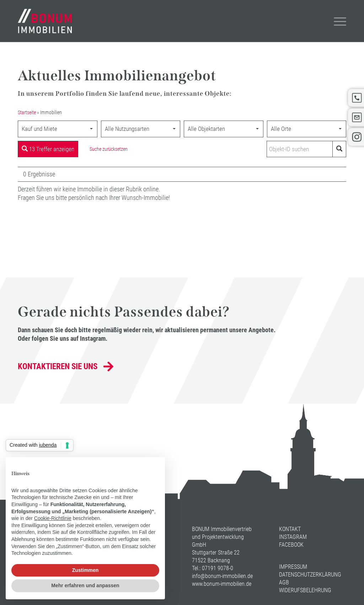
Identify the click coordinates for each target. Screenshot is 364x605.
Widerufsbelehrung (305, 590)
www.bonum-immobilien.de (222, 584)
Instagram (293, 537)
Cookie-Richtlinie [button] (53, 518)
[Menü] (336, 21)
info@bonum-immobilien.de (222, 576)
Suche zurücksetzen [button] (109, 149)
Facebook (291, 545)
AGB (284, 582)
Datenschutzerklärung (310, 575)
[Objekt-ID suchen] (301, 149)
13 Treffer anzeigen (48, 149)
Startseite (27, 113)
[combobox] (58, 129)
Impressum (293, 567)
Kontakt (290, 529)
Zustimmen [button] (85, 570)
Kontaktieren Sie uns (58, 367)
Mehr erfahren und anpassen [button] (85, 585)
